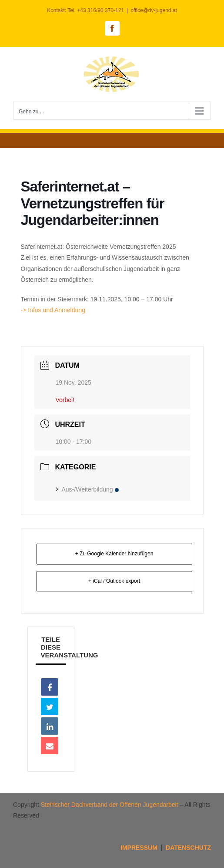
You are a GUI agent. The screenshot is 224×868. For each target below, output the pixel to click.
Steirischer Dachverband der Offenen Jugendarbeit (110, 805)
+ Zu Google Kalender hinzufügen (114, 554)
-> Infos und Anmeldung (54, 310)
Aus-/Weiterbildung (87, 489)
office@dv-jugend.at (154, 10)
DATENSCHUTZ (188, 848)
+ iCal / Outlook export (114, 581)
